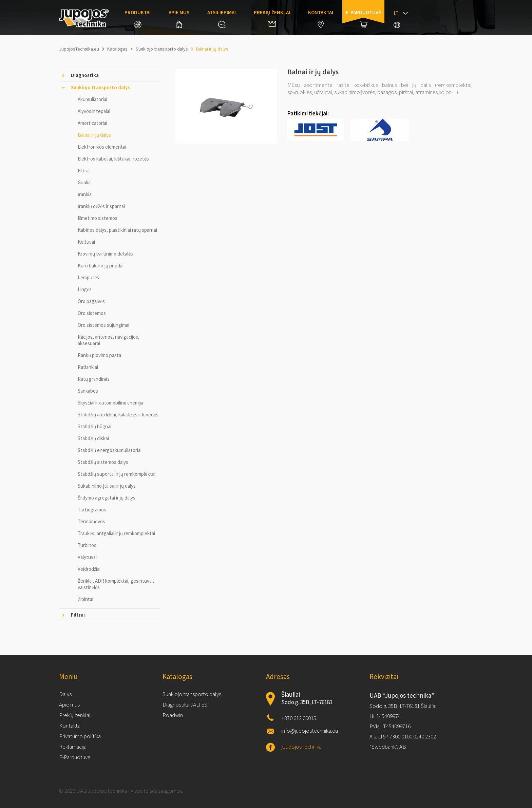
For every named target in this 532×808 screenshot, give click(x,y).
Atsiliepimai (222, 18)
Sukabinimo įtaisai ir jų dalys (107, 486)
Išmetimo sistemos (98, 218)
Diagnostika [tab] (85, 75)
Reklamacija (73, 747)
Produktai (138, 19)
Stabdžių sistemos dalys (103, 462)
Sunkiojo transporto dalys (192, 694)
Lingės (85, 289)
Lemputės (88, 277)
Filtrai (84, 171)
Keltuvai (86, 242)
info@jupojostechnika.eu (310, 731)
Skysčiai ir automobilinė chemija (110, 403)
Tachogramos (92, 510)
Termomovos (91, 521)
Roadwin (173, 715)
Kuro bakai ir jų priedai (101, 266)
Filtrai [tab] (78, 615)
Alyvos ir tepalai (94, 111)
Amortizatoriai (92, 123)
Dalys (65, 694)
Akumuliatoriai (92, 99)
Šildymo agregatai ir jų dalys (107, 498)
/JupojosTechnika (301, 747)
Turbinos (87, 545)
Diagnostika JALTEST (186, 704)
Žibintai (85, 599)
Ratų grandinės (94, 379)
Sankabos (88, 391)
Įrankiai (85, 194)
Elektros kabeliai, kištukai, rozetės (113, 159)
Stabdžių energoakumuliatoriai (110, 450)
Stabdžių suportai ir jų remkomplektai (117, 474)
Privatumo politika (80, 736)
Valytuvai (87, 557)
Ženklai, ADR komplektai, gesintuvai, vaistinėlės (116, 584)
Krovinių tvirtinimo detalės (105, 254)
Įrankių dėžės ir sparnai (101, 206)
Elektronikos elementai (102, 147)
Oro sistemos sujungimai (103, 325)
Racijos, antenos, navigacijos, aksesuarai (109, 340)
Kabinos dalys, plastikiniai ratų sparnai (117, 230)
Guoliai (85, 182)
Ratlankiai (88, 367)
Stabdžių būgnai (94, 426)
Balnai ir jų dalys (94, 135)
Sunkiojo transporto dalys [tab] (100, 87)
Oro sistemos (92, 313)
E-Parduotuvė (75, 757)
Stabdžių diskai (93, 438)
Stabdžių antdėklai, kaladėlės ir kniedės (118, 415)
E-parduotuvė (363, 19)
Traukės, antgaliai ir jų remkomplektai (116, 533)
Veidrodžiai (89, 569)
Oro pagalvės (91, 301)
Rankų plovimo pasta (99, 355)
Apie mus (179, 18)
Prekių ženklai (272, 18)
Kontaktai (321, 19)
